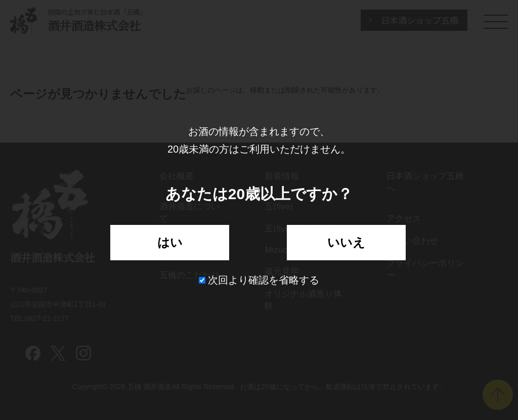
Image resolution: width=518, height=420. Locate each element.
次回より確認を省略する (259, 280)
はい (170, 242)
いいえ (346, 242)
